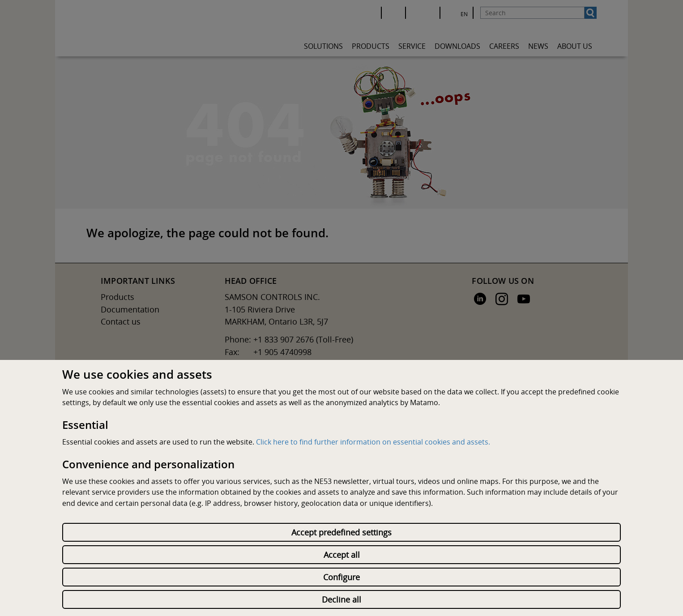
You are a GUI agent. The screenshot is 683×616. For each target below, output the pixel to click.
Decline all (341, 599)
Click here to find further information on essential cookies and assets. (373, 442)
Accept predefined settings (341, 532)
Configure (341, 577)
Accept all (342, 555)
